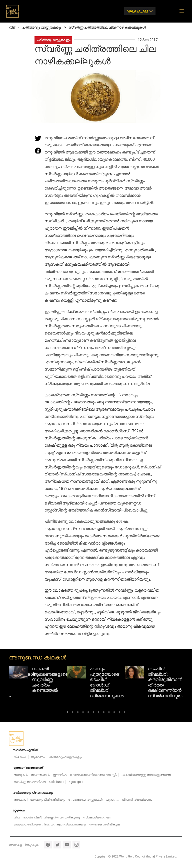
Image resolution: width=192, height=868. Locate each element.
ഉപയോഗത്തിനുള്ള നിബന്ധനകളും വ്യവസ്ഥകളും (50, 824)
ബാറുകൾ (21, 775)
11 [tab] (119, 713)
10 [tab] (114, 713)
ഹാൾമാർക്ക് (32, 817)
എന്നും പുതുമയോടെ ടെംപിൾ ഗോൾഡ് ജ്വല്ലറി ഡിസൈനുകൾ (107, 682)
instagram (76, 845)
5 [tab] (88, 713)
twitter (57, 845)
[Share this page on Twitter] (38, 138)
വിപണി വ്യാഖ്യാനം (137, 800)
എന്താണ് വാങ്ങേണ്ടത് (28, 768)
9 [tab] (109, 713)
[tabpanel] (38, 681)
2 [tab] (73, 713)
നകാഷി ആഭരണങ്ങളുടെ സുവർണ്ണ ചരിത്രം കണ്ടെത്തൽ (50, 679)
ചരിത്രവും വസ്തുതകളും (53, 40)
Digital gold (75, 782)
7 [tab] (99, 713)
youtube (67, 845)
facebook (48, 845)
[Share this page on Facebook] (38, 151)
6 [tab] (93, 713)
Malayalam (137, 11)
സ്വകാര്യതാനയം (97, 817)
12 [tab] (125, 713)
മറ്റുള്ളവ (18, 810)
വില (17, 817)
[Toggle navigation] (183, 11)
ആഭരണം (37, 757)
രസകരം (20, 800)
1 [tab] (67, 713)
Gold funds (57, 782)
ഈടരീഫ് (60, 775)
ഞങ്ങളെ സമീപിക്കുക (104, 824)
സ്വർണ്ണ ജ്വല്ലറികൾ (30, 782)
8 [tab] (104, 713)
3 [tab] (78, 713)
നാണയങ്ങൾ (40, 775)
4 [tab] (83, 713)
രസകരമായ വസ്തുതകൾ (85, 800)
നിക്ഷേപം (20, 757)
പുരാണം (112, 800)
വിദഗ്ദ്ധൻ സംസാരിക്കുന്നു (62, 817)
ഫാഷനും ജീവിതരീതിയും (47, 800)
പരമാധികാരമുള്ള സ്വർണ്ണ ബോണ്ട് (146, 775)
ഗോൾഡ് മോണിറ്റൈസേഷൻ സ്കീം (94, 775)
